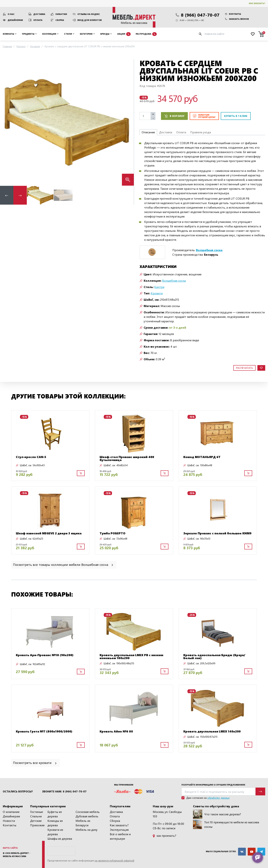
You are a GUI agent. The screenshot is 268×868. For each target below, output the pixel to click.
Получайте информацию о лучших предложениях (213, 785)
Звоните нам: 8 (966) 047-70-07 (64, 791)
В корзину (174, 116)
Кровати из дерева (55, 832)
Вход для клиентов (90, 20)
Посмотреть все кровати (35, 763)
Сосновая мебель (88, 812)
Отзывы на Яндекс (89, 14)
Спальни (36, 816)
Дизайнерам (15, 20)
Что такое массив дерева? (217, 814)
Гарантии (61, 14)
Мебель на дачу (87, 830)
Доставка (39, 14)
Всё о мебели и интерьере (120, 836)
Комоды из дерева (55, 823)
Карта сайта (10, 848)
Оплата (38, 20)
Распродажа (146, 34)
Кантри (159, 287)
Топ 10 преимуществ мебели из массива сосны (226, 824)
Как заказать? (257, 3)
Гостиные (37, 812)
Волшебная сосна (174, 280)
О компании (11, 812)
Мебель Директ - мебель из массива (17, 855)
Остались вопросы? (18, 791)
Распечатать (244, 368)
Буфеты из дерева (55, 814)
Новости (9, 821)
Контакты (233, 14)
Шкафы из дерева (60, 838)
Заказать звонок (237, 19)
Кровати (157, 293)
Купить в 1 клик (236, 116)
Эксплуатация (119, 830)
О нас (11, 14)
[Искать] (200, 34)
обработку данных (218, 798)
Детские (36, 821)
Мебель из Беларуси (83, 823)
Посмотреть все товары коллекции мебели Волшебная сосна (63, 564)
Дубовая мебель (87, 816)
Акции (124, 34)
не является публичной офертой (114, 860)
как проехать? (165, 836)
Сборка (60, 20)
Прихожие (37, 825)
